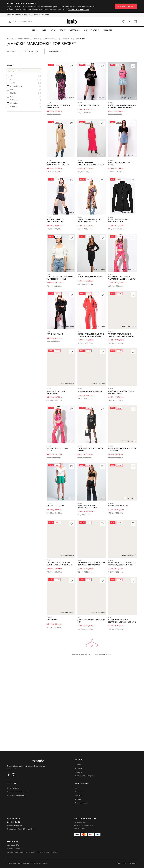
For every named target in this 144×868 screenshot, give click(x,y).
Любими (78, 799)
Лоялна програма (82, 803)
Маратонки (67, 39)
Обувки (36, 39)
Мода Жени (23, 39)
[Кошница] (135, 22)
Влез (77, 788)
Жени (34, 30)
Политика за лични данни (17, 792)
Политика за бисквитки (16, 796)
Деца (53, 30)
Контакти (78, 765)
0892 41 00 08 (14, 822)
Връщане (78, 772)
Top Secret (80, 39)
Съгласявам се (126, 6)
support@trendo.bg (14, 826)
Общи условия (13, 788)
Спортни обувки (50, 39)
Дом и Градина (92, 30)
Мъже (44, 30)
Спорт (63, 30)
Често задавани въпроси (84, 776)
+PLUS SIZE (108, 30)
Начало (11, 39)
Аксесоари (75, 30)
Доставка (78, 768)
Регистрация (79, 792)
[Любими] (124, 22)
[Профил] (130, 22)
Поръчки (78, 796)
